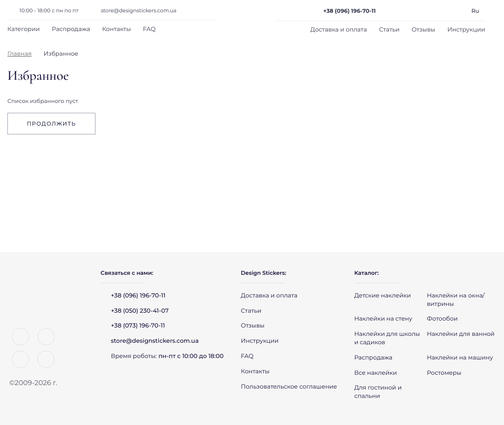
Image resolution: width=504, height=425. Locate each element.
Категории (24, 29)
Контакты (116, 29)
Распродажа (71, 29)
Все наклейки (376, 373)
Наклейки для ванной (461, 334)
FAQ (149, 29)
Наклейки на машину (460, 358)
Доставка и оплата (339, 30)
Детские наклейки (383, 296)
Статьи (389, 30)
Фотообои (442, 319)
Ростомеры (444, 373)
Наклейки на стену (383, 319)
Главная (19, 54)
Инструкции (466, 30)
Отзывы (423, 30)
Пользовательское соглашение (289, 387)
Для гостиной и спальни (378, 392)
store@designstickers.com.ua (139, 11)
